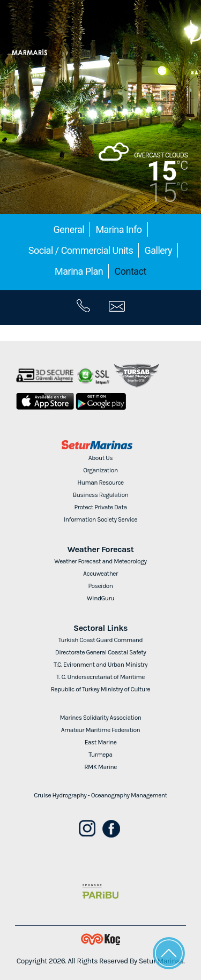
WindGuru (100, 598)
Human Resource (100, 483)
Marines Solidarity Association (101, 718)
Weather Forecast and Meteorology (100, 561)
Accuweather (100, 574)
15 (162, 171)
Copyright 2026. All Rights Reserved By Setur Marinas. (101, 961)
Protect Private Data (100, 507)
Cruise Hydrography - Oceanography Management (100, 795)
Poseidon (100, 586)
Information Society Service (100, 519)
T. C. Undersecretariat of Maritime (100, 677)
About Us (100, 458)
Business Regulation (100, 495)
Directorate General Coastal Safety (101, 652)
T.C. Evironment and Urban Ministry (100, 665)
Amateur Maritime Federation (101, 730)
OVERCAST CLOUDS (161, 155)
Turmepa (100, 755)
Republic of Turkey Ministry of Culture (100, 689)
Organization (100, 470)
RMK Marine (100, 767)
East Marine (101, 742)
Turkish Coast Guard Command (100, 640)
